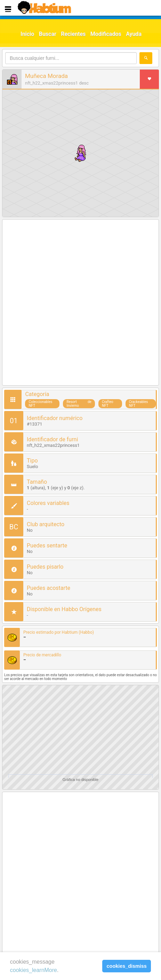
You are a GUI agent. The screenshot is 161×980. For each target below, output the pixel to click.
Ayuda (134, 34)
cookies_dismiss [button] (127, 966)
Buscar (48, 34)
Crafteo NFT (108, 404)
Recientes (73, 34)
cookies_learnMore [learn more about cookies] (34, 970)
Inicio (27, 34)
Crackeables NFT (139, 404)
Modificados (106, 34)
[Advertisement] (80, 303)
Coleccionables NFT (40, 404)
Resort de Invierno (79, 404)
